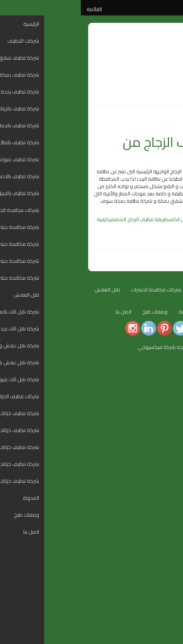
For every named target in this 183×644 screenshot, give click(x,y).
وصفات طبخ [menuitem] (163, 612)
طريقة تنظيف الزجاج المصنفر (58, 219)
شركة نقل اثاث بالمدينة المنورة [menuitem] (143, 517)
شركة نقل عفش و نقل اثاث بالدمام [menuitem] (139, 531)
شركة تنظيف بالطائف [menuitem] (154, 428)
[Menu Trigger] (173, 364)
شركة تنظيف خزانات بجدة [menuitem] (150, 583)
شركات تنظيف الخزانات (148, 312)
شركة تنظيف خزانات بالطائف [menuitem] (147, 598)
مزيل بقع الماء (133, 227)
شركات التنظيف (127, 290)
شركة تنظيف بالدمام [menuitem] (154, 421)
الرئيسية (162, 290)
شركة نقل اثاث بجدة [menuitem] (155, 524)
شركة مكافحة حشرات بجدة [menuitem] (147, 487)
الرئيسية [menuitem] (168, 369)
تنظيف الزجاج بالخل (152, 219)
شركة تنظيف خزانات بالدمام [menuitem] (148, 590)
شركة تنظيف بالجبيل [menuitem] (155, 450)
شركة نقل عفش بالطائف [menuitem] (149, 539)
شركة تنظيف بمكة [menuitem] (156, 399)
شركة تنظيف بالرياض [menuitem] (154, 414)
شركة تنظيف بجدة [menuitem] (156, 406)
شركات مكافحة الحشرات (75, 290)
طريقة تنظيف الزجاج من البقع (106, 149)
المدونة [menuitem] (168, 605)
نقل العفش (26, 290)
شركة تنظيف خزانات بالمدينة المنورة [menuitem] (139, 568)
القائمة (13, 9)
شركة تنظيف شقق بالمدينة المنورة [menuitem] (138, 392)
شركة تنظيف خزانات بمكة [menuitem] (149, 576)
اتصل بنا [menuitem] (168, 620)
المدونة (162, 124)
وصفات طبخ (74, 312)
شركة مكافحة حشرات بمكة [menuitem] (147, 480)
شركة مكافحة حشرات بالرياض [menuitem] (145, 495)
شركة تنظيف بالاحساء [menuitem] (153, 443)
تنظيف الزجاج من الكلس (111, 219)
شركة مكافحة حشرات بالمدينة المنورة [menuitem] (136, 473)
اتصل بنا (43, 312)
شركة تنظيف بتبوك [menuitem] (156, 436)
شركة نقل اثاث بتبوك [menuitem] (154, 546)
